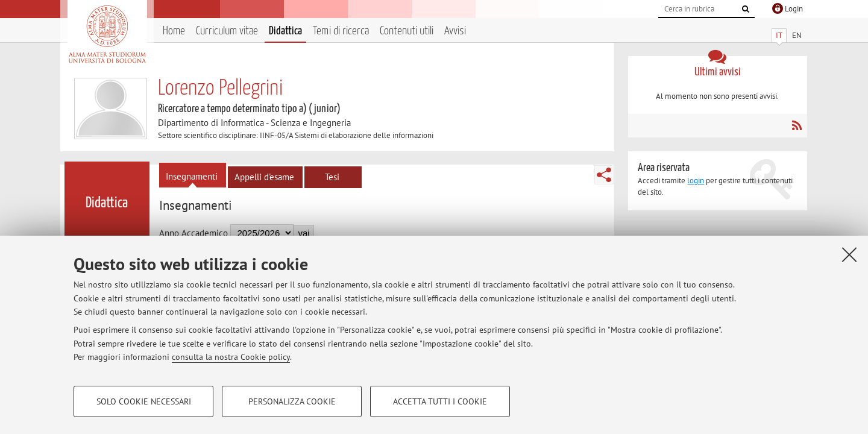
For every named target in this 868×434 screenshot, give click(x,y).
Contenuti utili (407, 31)
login (696, 181)
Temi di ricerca (341, 31)
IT (779, 35)
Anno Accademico (193, 233)
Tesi (332, 177)
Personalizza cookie (292, 401)
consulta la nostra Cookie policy (231, 357)
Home (174, 31)
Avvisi (455, 31)
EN (797, 35)
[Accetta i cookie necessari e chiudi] (849, 254)
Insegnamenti (192, 176)
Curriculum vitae (227, 31)
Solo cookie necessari (144, 401)
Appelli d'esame (264, 177)
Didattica (285, 31)
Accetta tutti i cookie (440, 401)
